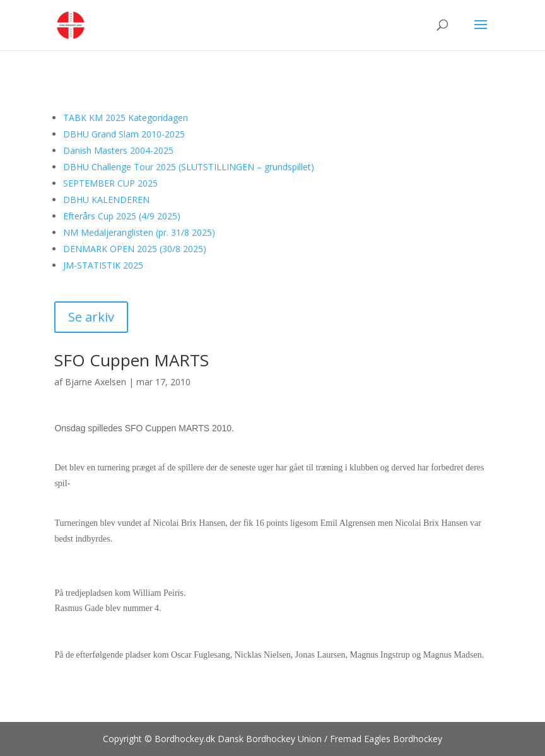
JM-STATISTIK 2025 (103, 265)
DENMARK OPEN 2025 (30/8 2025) (135, 249)
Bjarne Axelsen (96, 382)
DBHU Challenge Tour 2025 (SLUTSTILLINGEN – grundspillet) (189, 167)
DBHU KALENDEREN (106, 200)
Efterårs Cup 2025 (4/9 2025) (122, 216)
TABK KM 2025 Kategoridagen (126, 118)
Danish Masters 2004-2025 (118, 150)
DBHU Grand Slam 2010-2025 (124, 134)
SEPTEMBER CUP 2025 (110, 183)
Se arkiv (91, 317)
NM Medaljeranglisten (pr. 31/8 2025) (139, 232)
